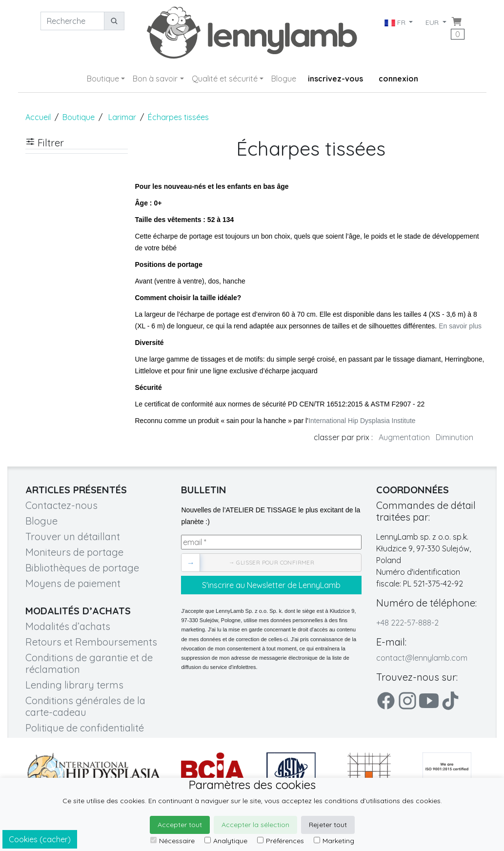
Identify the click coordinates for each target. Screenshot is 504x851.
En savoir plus (460, 326)
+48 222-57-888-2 (407, 623)
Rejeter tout (328, 825)
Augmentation (404, 437)
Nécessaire (172, 841)
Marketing (334, 841)
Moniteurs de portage (74, 552)
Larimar (122, 117)
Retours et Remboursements (91, 642)
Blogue (284, 79)
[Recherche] (72, 21)
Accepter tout (180, 825)
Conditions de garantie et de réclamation (89, 663)
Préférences (281, 841)
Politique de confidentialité (85, 728)
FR (395, 22)
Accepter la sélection (255, 825)
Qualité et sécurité (225, 79)
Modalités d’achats (68, 626)
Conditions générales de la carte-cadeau (85, 706)
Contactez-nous (61, 505)
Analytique (226, 841)
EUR (433, 22)
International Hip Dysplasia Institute (362, 421)
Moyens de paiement (73, 583)
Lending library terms (74, 685)
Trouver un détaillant (73, 537)
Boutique (103, 79)
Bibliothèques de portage (82, 568)
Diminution (454, 437)
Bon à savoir (155, 79)
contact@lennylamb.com (422, 658)
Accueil (38, 117)
